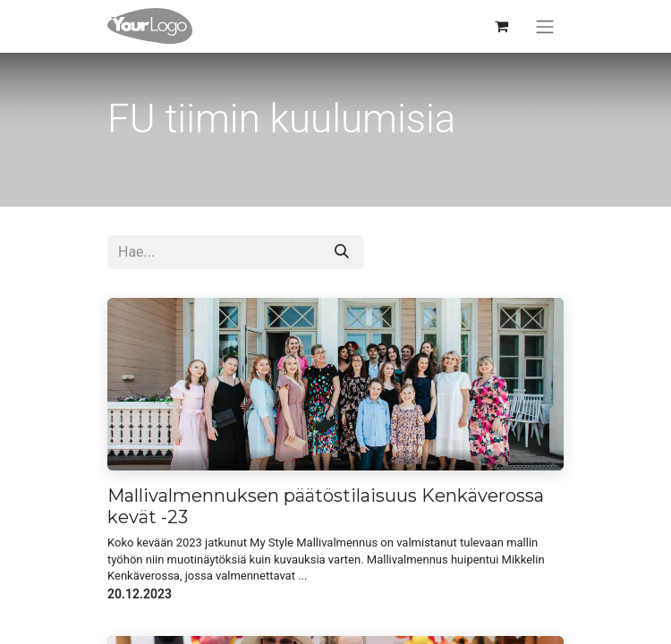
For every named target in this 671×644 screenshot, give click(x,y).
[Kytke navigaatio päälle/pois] (545, 26)
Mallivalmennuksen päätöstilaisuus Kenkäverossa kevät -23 (326, 506)
